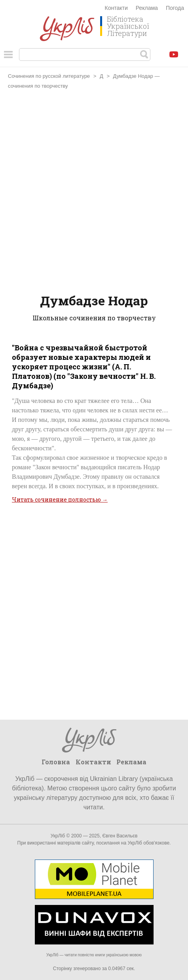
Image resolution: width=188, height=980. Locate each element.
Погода (175, 8)
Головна (56, 762)
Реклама (147, 8)
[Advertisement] (94, 193)
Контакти (116, 8)
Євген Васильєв (120, 836)
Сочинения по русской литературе (49, 76)
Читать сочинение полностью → (60, 499)
